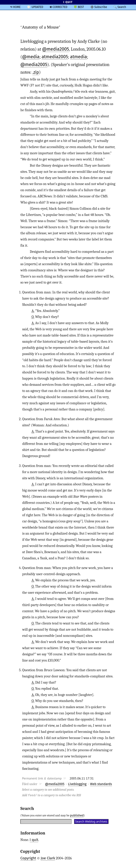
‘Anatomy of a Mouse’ (40, 27)
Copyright (28, 858)
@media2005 (56, 49)
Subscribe (101, 7)
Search (122, 7)
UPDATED (37, 7)
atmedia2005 (55, 57)
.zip (36, 72)
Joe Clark (48, 858)
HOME (17, 7)
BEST (81, 7)
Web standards (101, 784)
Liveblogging (77, 784)
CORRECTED (60, 7)
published (77, 815)
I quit (34, 840)
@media (31, 57)
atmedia (79, 57)
